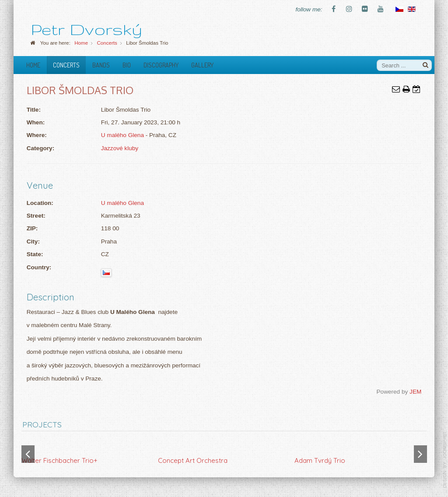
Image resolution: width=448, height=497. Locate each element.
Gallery (202, 65)
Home (33, 65)
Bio (127, 65)
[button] (420, 454)
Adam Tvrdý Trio (320, 460)
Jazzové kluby (120, 148)
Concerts (66, 65)
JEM (415, 392)
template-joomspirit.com (445, 460)
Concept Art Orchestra (193, 460)
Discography (161, 65)
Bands (101, 65)
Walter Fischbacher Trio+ (59, 460)
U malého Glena (122, 135)
